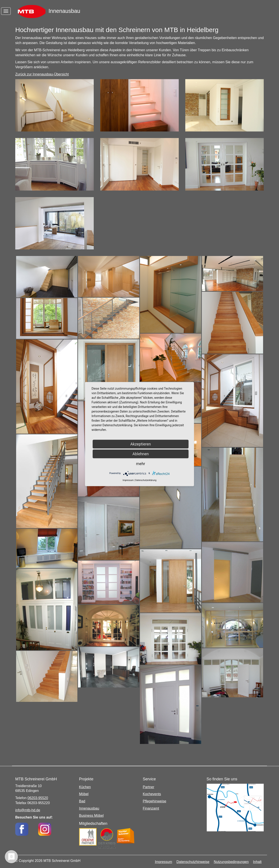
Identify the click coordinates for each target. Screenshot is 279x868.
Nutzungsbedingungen (231, 862)
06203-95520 (38, 798)
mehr (140, 463)
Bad (82, 801)
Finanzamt (151, 808)
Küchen (85, 787)
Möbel (84, 794)
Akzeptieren (141, 444)
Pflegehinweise (155, 801)
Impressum (163, 862)
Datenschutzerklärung (146, 480)
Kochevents (152, 794)
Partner (148, 787)
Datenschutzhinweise (193, 862)
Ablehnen (140, 454)
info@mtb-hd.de (28, 810)
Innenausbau (89, 808)
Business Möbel (91, 816)
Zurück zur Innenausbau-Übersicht (42, 74)
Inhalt (257, 862)
